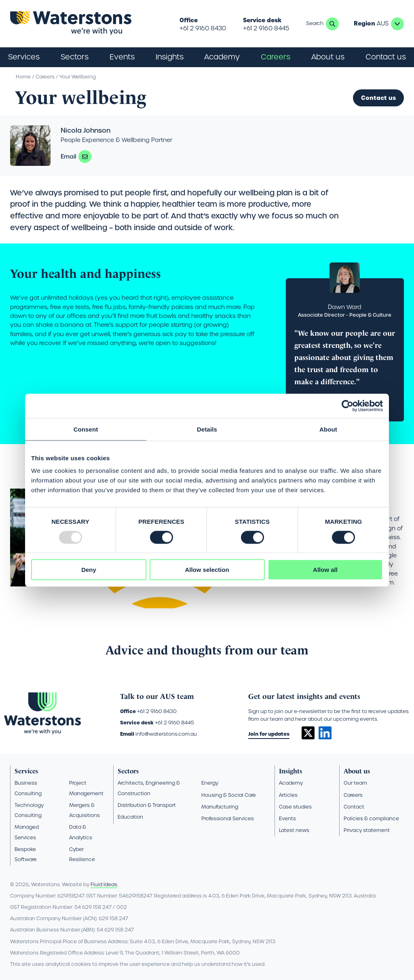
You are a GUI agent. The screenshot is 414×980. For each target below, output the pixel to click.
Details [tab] (207, 429)
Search (332, 24)
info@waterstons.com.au (166, 734)
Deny (89, 570)
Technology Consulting (29, 810)
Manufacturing (220, 807)
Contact (354, 807)
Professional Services (228, 818)
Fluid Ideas (104, 884)
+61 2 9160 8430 (203, 28)
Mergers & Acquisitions (84, 810)
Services (26, 771)
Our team (355, 783)
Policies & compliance (371, 818)
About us (357, 771)
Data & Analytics (81, 832)
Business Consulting (28, 788)
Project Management (86, 788)
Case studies (295, 807)
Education (130, 817)
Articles (288, 795)
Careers (45, 77)
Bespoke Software (26, 854)
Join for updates (269, 734)
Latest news (294, 830)
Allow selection (207, 570)
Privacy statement (367, 830)
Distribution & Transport (147, 805)
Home (23, 77)
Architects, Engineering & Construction (149, 788)
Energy (210, 783)
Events (122, 57)
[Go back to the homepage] (71, 24)
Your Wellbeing (78, 77)
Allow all (325, 570)
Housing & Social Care (229, 795)
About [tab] (328, 429)
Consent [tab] (86, 429)
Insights (170, 57)
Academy (222, 57)
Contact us (386, 57)
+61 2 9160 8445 (266, 28)
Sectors (128, 771)
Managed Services (27, 832)
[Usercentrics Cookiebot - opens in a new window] (347, 406)
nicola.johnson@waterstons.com (85, 157)
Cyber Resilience (82, 854)
